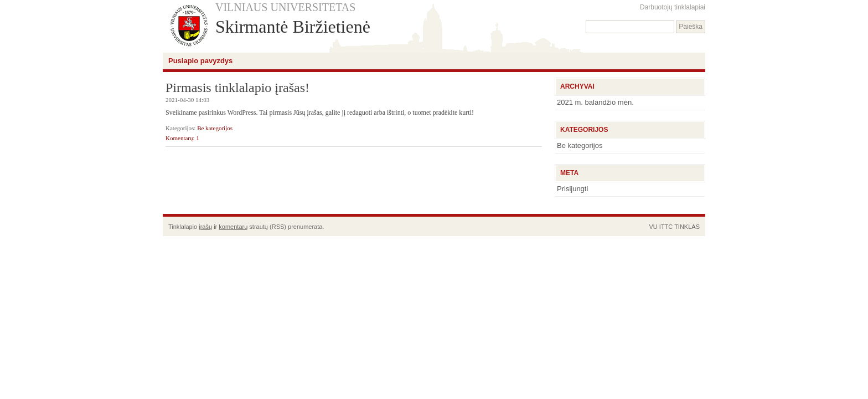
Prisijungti (572, 189)
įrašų (205, 227)
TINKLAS (687, 227)
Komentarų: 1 (182, 138)
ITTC (666, 227)
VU (653, 227)
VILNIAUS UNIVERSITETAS (285, 7)
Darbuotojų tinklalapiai (673, 7)
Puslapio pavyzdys (200, 61)
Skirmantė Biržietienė (293, 27)
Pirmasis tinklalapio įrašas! (237, 88)
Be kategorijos (215, 128)
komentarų (233, 227)
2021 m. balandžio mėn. (595, 102)
